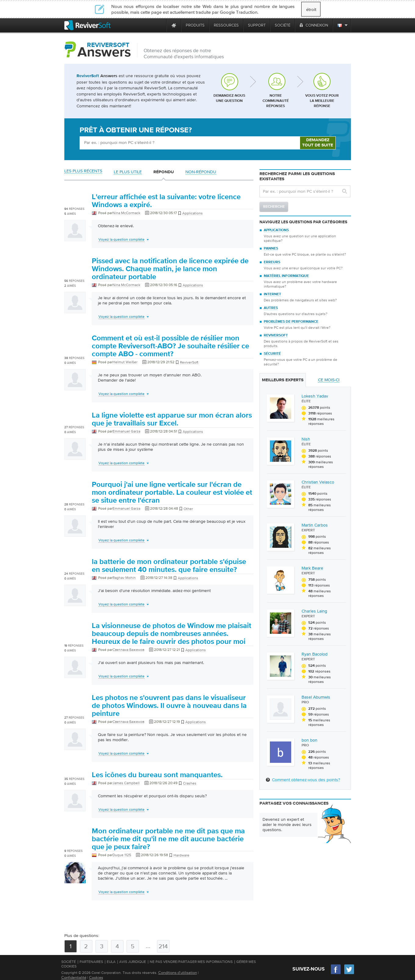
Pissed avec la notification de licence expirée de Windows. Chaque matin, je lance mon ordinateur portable (170, 269)
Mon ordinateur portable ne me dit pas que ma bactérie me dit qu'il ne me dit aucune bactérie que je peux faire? (168, 839)
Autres (271, 308)
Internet (272, 294)
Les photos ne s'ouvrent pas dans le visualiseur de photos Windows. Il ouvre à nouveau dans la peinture (169, 706)
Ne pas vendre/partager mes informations (191, 962)
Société (69, 962)
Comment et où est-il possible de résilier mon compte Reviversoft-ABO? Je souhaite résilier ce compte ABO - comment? (170, 346)
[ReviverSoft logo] (88, 25)
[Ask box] (190, 143)
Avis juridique (133, 962)
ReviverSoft (276, 336)
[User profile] (75, 238)
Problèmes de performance (291, 322)
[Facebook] (336, 973)
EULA (111, 962)
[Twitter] (349, 973)
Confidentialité (74, 977)
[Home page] (174, 25)
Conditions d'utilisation (178, 973)
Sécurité (272, 354)
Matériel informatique (286, 276)
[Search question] (305, 191)
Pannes (271, 249)
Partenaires (91, 962)
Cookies (96, 977)
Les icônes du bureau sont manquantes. (157, 775)
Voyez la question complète (122, 239)
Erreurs (272, 262)
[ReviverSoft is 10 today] (160, 25)
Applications (276, 230)
